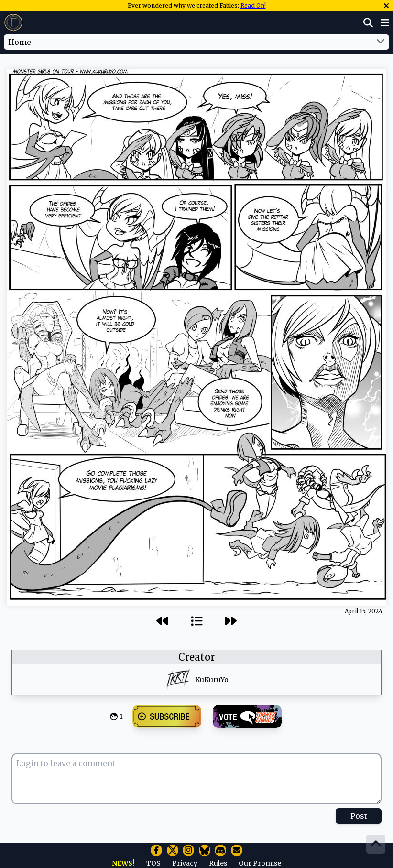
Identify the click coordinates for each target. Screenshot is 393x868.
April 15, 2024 (364, 611)
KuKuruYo (212, 680)
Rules (218, 863)
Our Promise (260, 863)
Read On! (253, 5)
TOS (153, 863)
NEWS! (123, 863)
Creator (196, 657)
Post (359, 816)
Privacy (185, 863)
